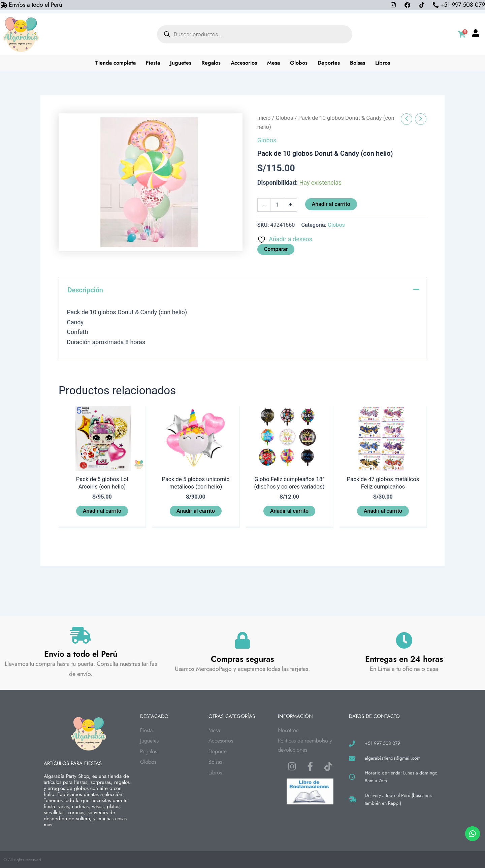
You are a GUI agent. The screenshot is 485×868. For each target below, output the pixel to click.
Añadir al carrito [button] (102, 513)
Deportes (329, 63)
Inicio (264, 118)
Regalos (211, 63)
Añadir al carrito (331, 204)
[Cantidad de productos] (277, 205)
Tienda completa (116, 63)
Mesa (273, 63)
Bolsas (358, 63)
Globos (299, 63)
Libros (383, 63)
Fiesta (153, 63)
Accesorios (244, 63)
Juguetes (181, 63)
